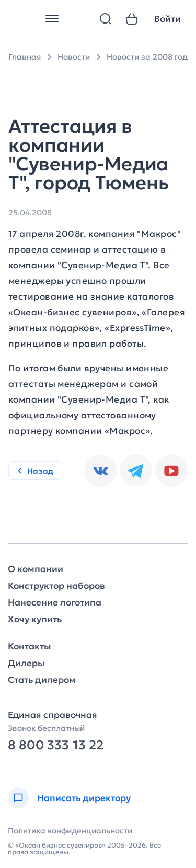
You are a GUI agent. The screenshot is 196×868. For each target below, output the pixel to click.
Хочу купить (35, 619)
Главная (25, 57)
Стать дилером (42, 680)
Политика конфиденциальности (70, 831)
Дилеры (26, 663)
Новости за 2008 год (147, 57)
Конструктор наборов (56, 586)
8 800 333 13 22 (56, 745)
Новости (74, 57)
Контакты (29, 647)
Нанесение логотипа (55, 603)
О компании (36, 569)
